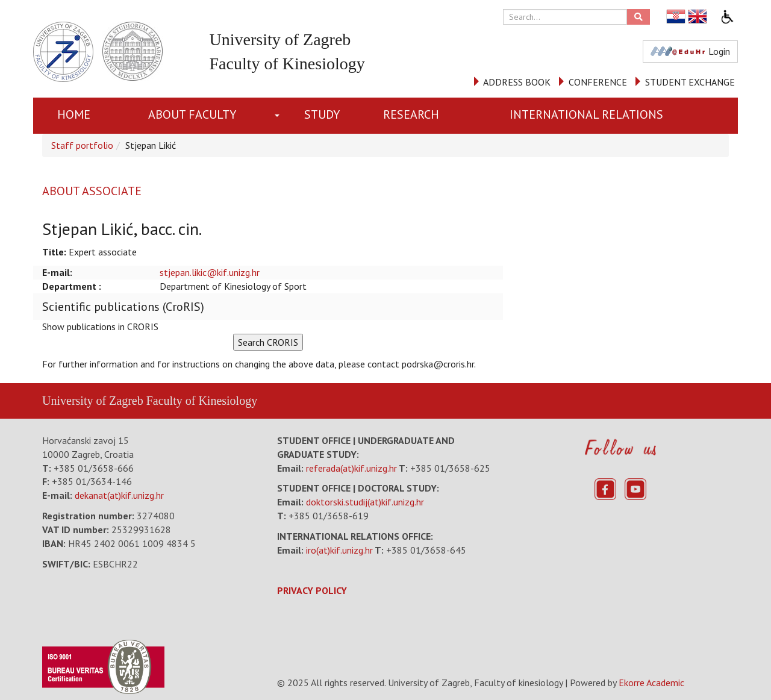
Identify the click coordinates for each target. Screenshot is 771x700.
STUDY (322, 114)
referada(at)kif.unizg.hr (351, 468)
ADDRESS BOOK (517, 82)
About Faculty (192, 114)
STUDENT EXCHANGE (690, 82)
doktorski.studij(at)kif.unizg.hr (365, 502)
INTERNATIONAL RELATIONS (586, 114)
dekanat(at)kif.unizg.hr (119, 495)
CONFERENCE (598, 82)
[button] (280, 116)
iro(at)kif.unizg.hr (339, 550)
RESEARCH (411, 114)
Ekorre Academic (651, 683)
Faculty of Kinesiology (202, 401)
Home (74, 114)
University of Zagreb (93, 401)
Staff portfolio (82, 145)
